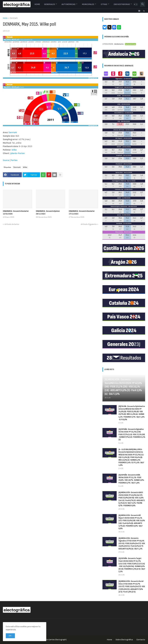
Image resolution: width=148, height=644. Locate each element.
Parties (14, 160)
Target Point (119, 87)
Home (37, 4)
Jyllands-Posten (17, 153)
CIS (119, 121)
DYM (119, 104)
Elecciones (119, 232)
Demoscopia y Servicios (119, 207)
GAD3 (119, 198)
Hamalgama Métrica (119, 181)
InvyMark (119, 155)
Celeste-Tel (119, 189)
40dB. (119, 96)
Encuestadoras (122, 4)
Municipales (88, 4)
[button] (136, 4)
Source (6, 160)
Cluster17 (119, 164)
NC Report (119, 138)
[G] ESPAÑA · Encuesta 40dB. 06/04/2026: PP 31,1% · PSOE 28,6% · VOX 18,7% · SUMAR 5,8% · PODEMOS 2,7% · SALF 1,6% (132, 479)
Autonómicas (68, 4)
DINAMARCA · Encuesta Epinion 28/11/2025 (48, 212)
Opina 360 (119, 172)
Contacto (141, 640)
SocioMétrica (119, 113)
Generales (50, 4)
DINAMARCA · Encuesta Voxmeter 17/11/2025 (82, 212)
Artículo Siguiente (89, 224)
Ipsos (119, 215)
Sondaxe (119, 223)
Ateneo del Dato (119, 130)
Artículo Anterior (12, 224)
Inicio (5, 18)
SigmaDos (119, 79)
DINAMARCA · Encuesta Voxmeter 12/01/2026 (16, 212)
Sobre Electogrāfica (124, 640)
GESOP (119, 147)
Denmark (14, 18)
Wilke (14, 150)
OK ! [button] (10, 636)
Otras (104, 4)
